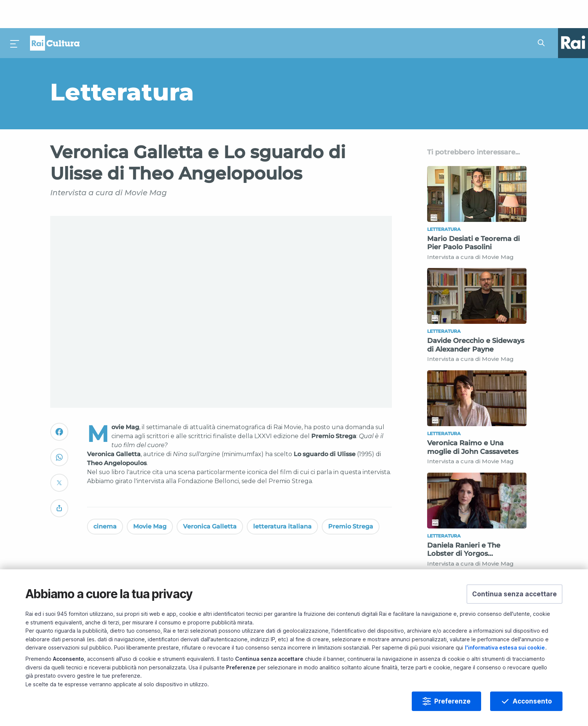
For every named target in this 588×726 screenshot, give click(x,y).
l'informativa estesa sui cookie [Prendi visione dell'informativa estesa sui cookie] (505, 647)
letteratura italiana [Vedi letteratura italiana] (282, 498)
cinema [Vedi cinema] (105, 498)
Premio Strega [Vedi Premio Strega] (351, 498)
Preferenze (452, 701)
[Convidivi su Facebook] (59, 407)
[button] (514, 594)
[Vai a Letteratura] (213, 64)
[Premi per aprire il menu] (15, 15)
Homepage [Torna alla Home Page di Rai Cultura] (55, 15)
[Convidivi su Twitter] (59, 458)
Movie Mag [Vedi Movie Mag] (150, 498)
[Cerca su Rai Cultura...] (543, 15)
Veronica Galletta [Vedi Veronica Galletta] (210, 498)
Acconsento (532, 701)
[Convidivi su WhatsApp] (59, 432)
